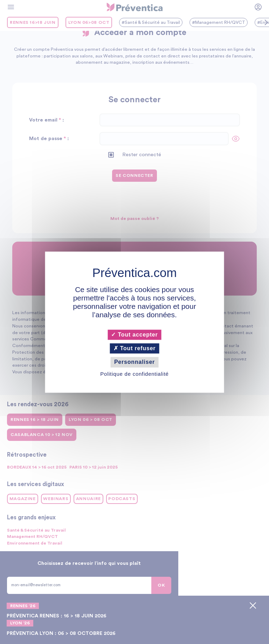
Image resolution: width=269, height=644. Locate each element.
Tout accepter (134, 335)
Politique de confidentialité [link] (134, 374)
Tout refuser (135, 349)
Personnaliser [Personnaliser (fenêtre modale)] (134, 362)
